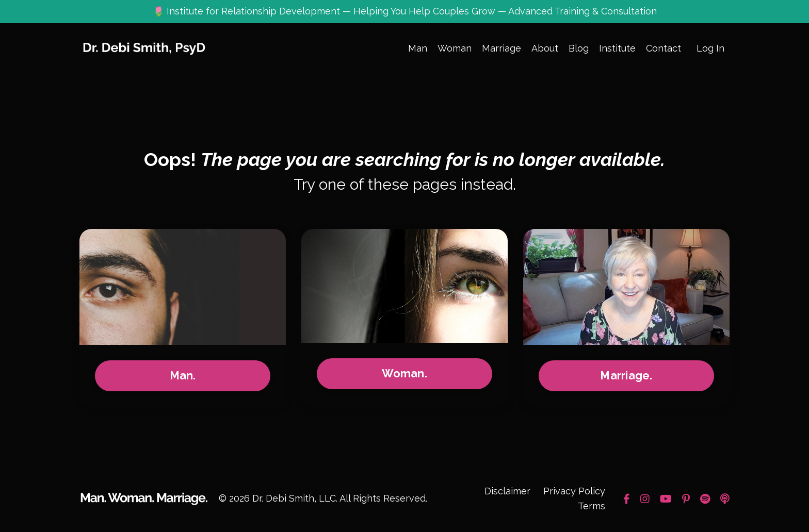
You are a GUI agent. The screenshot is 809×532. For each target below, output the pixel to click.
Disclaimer (507, 491)
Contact (664, 48)
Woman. (405, 373)
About (545, 48)
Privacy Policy (574, 491)
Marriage (501, 48)
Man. (183, 376)
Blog (579, 48)
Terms (592, 506)
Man (418, 48)
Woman (455, 48)
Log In (710, 48)
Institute (617, 48)
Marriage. (626, 376)
